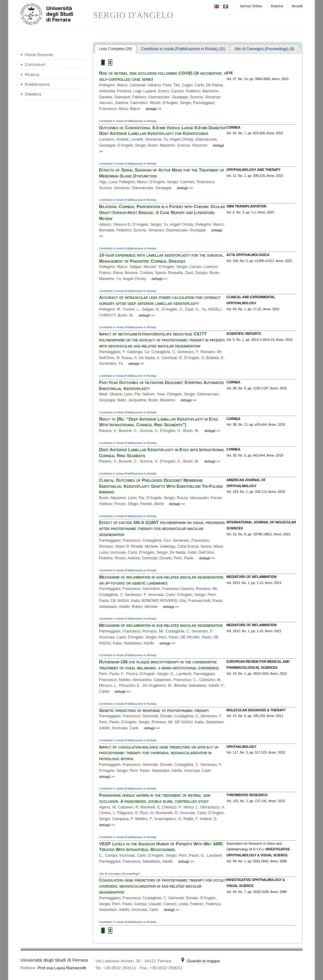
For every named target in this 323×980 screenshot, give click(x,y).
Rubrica (277, 6)
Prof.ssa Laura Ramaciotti (62, 968)
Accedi (297, 6)
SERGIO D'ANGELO (133, 15)
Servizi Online (251, 6)
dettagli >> (154, 109)
